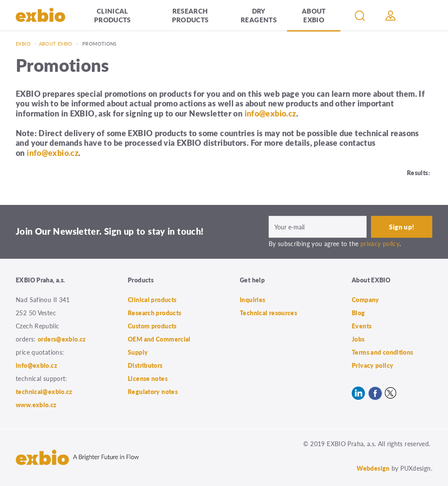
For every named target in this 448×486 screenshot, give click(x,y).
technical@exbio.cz (44, 391)
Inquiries (252, 299)
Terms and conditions (383, 352)
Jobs (358, 339)
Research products (190, 15)
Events (362, 326)
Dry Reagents (259, 15)
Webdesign (373, 468)
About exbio (56, 44)
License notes (148, 378)
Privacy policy (373, 365)
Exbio (23, 44)
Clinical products (112, 15)
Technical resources (268, 313)
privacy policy (380, 243)
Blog (359, 313)
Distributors (145, 365)
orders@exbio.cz (62, 339)
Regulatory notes (153, 391)
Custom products (152, 326)
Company (366, 299)
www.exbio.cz (36, 405)
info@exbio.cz (270, 113)
